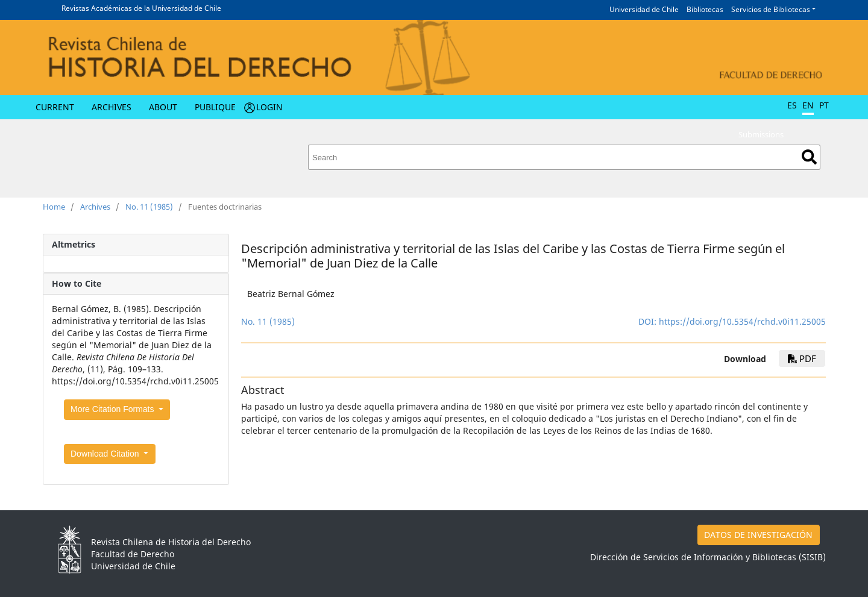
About (163, 107)
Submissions (761, 134)
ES (792, 105)
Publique (215, 107)
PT (824, 105)
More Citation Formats (113, 409)
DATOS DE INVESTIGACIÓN (758, 535)
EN (808, 105)
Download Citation (106, 454)
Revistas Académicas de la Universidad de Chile (141, 8)
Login (269, 107)
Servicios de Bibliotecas (771, 9)
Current (55, 107)
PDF (802, 358)
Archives (112, 107)
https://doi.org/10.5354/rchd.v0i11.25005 (742, 321)
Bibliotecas (705, 9)
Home (54, 207)
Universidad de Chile (644, 9)
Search (809, 157)
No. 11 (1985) (149, 207)
